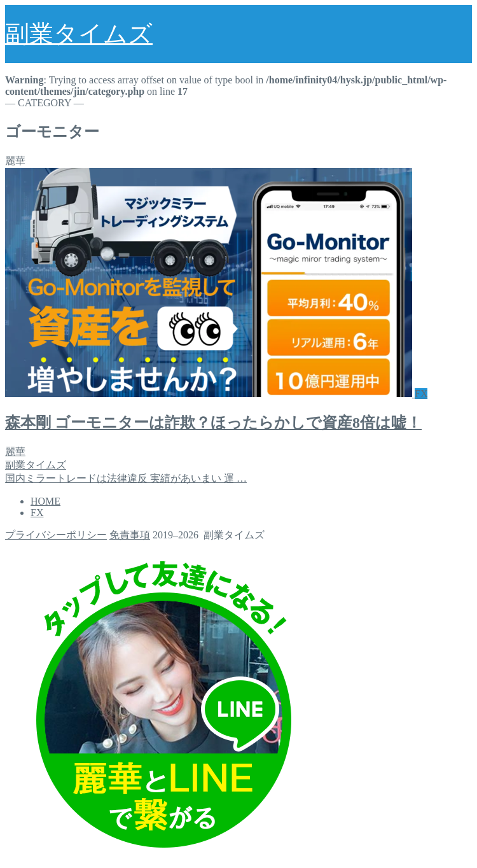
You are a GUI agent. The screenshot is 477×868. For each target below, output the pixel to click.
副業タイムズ (79, 34)
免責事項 (130, 535)
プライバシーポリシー (56, 535)
